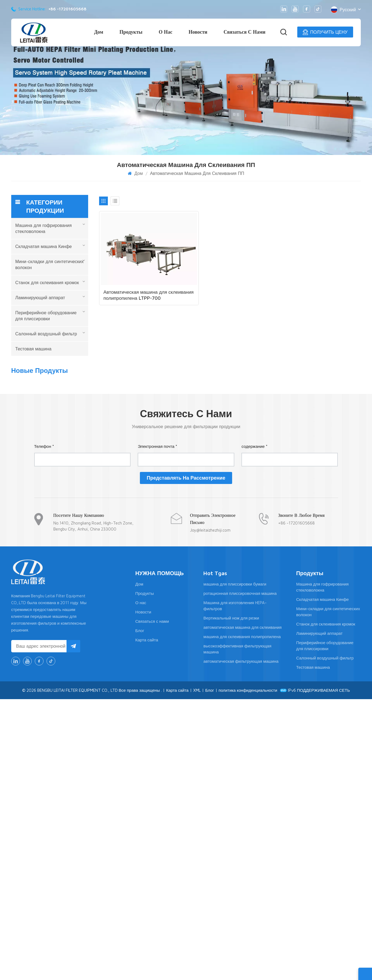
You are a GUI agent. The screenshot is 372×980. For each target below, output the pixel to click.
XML (196, 971)
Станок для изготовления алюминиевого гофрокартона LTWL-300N (57, 491)
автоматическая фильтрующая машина (241, 942)
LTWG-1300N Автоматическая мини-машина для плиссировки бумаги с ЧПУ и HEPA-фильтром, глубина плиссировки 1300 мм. (63, 561)
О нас (166, 32)
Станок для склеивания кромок (47, 283)
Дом (99, 32)
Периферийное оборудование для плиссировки (46, 316)
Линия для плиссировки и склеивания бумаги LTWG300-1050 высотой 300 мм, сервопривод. (62, 424)
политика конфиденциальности (248, 971)
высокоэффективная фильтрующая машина (237, 930)
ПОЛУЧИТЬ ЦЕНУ (325, 32)
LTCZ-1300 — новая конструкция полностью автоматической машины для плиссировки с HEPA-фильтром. (63, 389)
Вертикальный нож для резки (231, 899)
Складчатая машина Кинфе (44, 246)
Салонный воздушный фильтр (46, 334)
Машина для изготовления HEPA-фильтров (235, 887)
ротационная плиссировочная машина (240, 874)
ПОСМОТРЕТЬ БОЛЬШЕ (57, 401)
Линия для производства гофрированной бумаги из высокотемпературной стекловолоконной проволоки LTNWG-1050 (64, 526)
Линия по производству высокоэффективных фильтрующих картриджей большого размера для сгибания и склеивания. (64, 457)
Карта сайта (147, 921)
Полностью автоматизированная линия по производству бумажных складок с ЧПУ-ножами (63, 632)
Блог (140, 911)
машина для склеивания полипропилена (242, 917)
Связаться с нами (245, 32)
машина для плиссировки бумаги (235, 865)
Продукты (131, 32)
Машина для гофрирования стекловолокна (44, 228)
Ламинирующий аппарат (40, 298)
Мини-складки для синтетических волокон (50, 264)
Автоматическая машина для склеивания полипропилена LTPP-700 (137, 286)
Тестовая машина (33, 349)
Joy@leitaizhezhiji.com (210, 811)
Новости (198, 32)
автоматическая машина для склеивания (243, 908)
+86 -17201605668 (67, 9)
